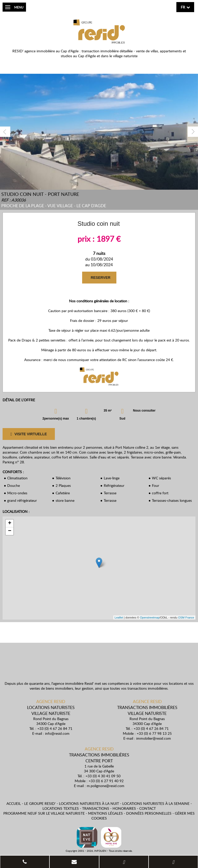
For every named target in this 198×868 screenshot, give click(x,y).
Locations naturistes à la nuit (89, 803)
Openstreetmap (150, 617)
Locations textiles (61, 808)
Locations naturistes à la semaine (156, 803)
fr (183, 7)
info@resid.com (57, 733)
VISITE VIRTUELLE (29, 434)
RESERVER (101, 278)
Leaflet (119, 617)
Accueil (14, 803)
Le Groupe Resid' (40, 803)
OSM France (186, 617)
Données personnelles (149, 813)
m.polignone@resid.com (106, 786)
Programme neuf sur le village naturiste (44, 813)
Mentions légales (105, 813)
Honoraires (124, 808)
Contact (148, 808)
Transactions (96, 808)
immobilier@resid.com (154, 738)
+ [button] (10, 523)
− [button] (10, 531)
